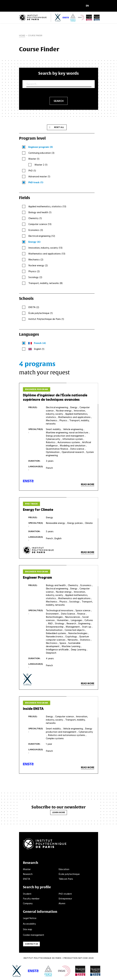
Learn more (59, 812)
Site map (28, 929)
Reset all (59, 127)
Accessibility (29, 924)
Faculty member (31, 899)
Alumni (62, 903)
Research (28, 874)
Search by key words (58, 73)
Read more (88, 484)
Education (64, 869)
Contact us (31, 944)
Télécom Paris (66, 879)
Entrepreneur (65, 899)
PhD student (65, 894)
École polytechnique (69, 874)
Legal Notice (30, 918)
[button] (88, 6)
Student (27, 894)
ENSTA (26, 879)
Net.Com (83, 958)
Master (27, 869)
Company (28, 903)
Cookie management (34, 935)
